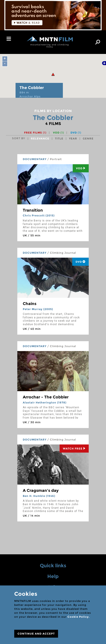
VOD (58, 133)
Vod (81, 168)
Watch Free (74, 449)
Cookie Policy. (79, 617)
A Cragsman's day (41, 491)
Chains (30, 304)
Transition (33, 210)
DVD (76, 133)
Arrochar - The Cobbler (46, 397)
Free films (35, 133)
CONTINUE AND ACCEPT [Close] (36, 634)
